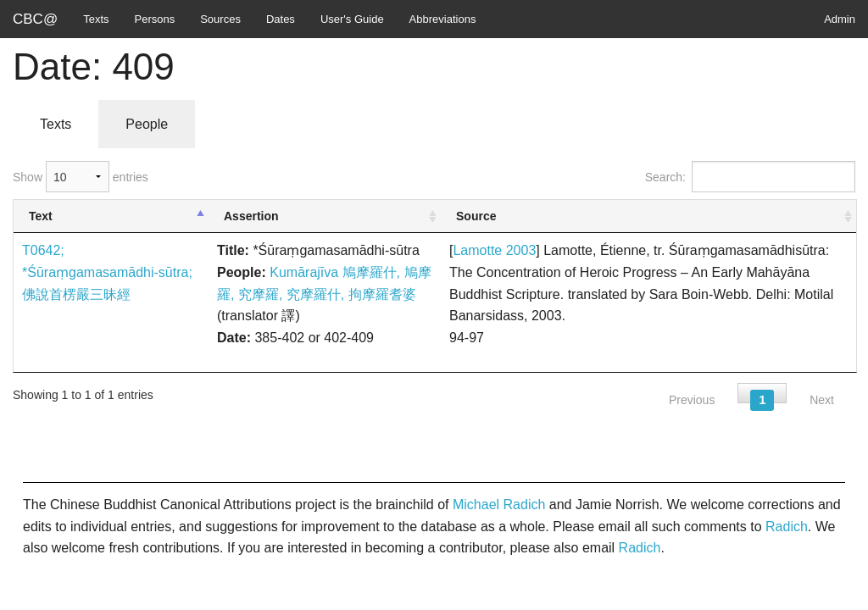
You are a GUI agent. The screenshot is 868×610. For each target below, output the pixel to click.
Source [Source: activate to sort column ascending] (476, 216)
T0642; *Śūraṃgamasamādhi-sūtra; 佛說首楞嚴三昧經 (107, 272)
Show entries (81, 177)
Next (822, 400)
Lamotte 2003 (494, 250)
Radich (787, 527)
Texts (96, 19)
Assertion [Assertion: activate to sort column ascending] (251, 216)
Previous (692, 400)
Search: (750, 177)
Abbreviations (443, 19)
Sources (220, 19)
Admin (840, 19)
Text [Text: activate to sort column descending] (41, 216)
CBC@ (35, 19)
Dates (281, 19)
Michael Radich (499, 505)
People (147, 124)
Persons (155, 19)
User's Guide (352, 19)
